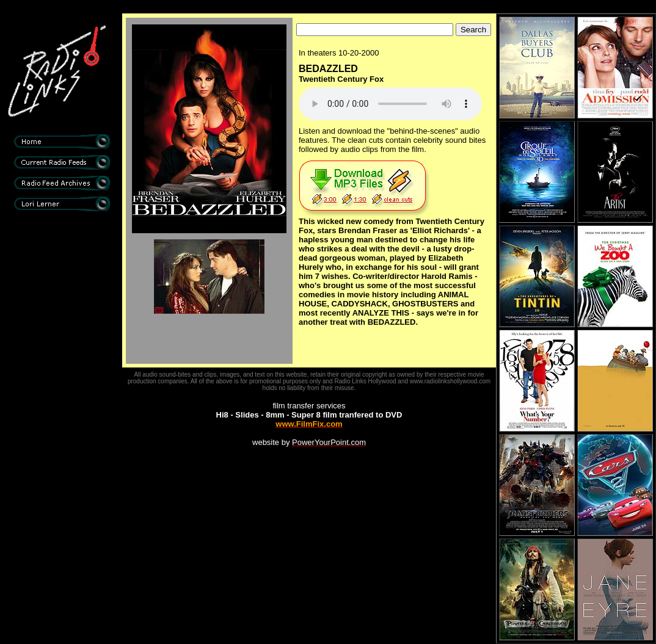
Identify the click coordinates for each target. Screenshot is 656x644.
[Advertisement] (62, 421)
